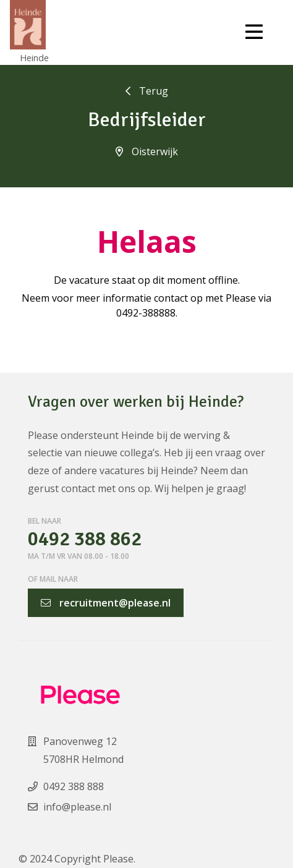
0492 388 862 (85, 539)
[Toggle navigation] (254, 32)
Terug (147, 91)
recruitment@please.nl (106, 603)
